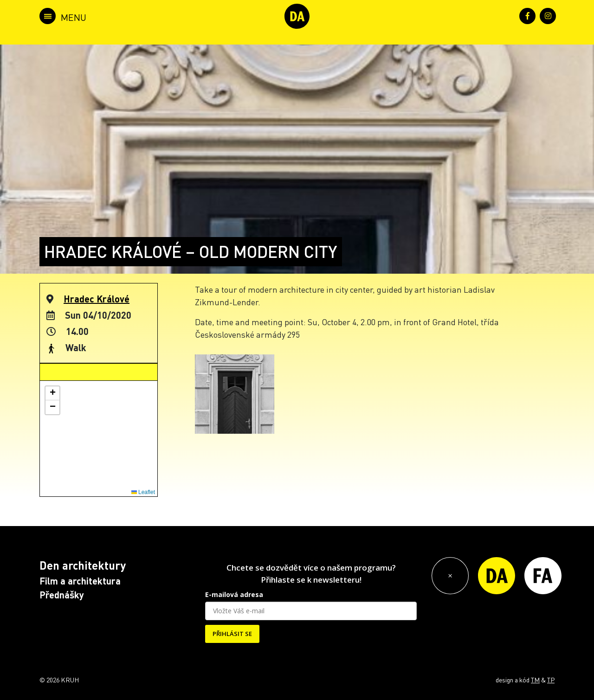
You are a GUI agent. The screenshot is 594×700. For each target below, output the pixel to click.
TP (551, 680)
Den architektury (83, 565)
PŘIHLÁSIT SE (232, 634)
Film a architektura (80, 581)
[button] (52, 393)
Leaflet (143, 492)
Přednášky (62, 595)
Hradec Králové (97, 299)
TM (535, 680)
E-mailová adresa (234, 594)
